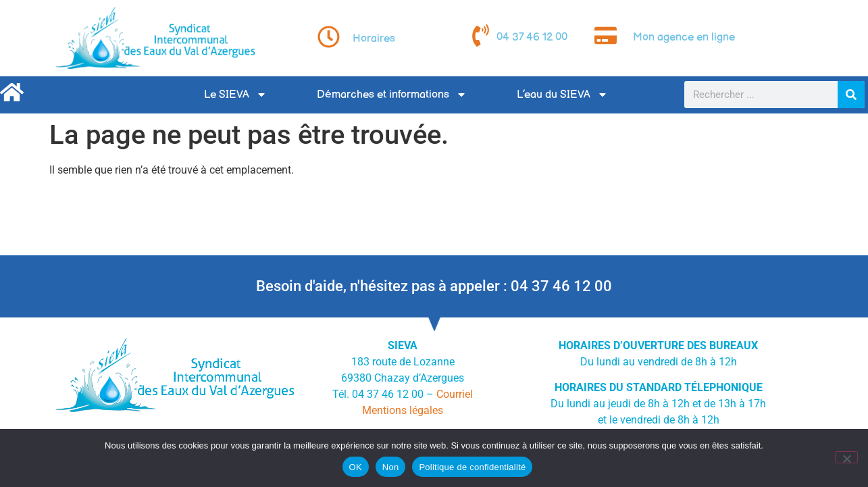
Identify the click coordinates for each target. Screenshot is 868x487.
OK (356, 467)
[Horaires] (329, 37)
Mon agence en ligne (684, 37)
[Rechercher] (851, 95)
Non (391, 467)
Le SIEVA (235, 95)
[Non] (846, 457)
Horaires (374, 39)
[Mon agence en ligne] (606, 35)
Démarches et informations (392, 95)
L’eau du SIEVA (562, 95)
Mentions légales (403, 410)
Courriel (455, 394)
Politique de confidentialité (472, 467)
